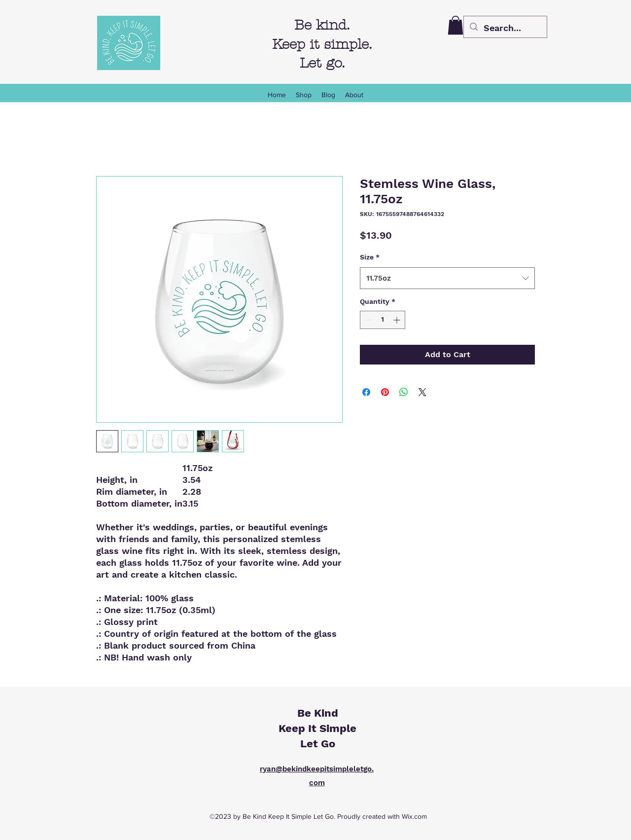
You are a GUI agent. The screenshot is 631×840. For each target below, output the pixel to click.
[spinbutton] (383, 320)
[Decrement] (368, 320)
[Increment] (398, 320)
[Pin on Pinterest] (385, 392)
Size (370, 257)
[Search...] (505, 28)
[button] (456, 25)
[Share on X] (422, 392)
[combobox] (447, 278)
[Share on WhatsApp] (404, 392)
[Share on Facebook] (366, 392)
